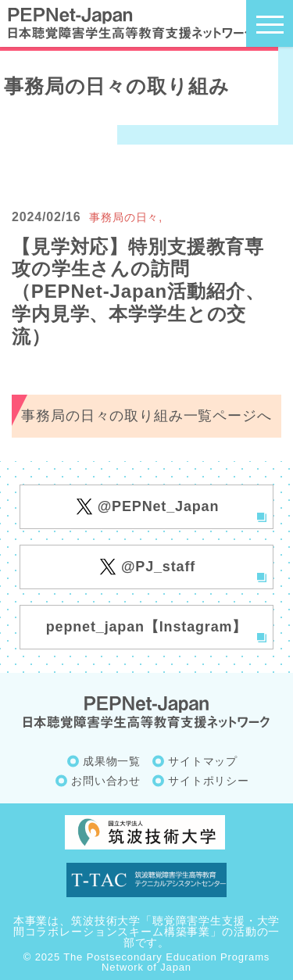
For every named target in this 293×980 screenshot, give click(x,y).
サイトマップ (203, 761)
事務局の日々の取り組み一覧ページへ (146, 416)
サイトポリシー (209, 781)
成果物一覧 (112, 761)
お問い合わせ (106, 781)
